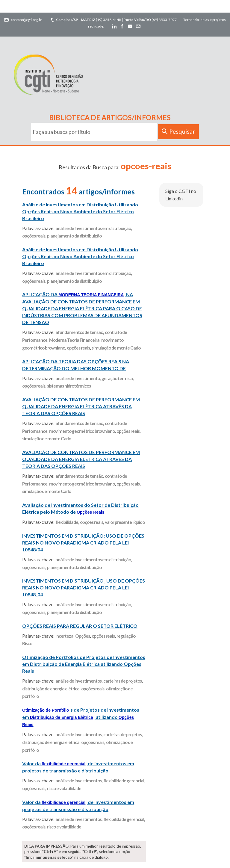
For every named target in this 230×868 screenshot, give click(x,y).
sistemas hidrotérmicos (69, 386)
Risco (27, 643)
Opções (83, 636)
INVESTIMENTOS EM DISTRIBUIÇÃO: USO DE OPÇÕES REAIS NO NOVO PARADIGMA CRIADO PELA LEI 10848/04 (83, 543)
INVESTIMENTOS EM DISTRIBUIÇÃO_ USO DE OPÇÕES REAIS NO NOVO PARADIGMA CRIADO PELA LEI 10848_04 (84, 588)
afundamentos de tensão (79, 332)
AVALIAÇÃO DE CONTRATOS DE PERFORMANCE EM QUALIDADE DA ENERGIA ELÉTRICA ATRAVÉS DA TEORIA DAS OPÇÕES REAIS (81, 406)
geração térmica (117, 378)
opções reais (34, 236)
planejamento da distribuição (74, 236)
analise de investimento (78, 378)
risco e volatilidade (64, 788)
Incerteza (64, 636)
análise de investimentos (78, 681)
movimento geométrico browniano (82, 431)
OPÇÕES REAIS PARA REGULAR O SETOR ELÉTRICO (80, 626)
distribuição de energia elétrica (51, 689)
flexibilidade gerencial (124, 781)
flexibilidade (67, 522)
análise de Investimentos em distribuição (93, 228)
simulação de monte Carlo (116, 348)
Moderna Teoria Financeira (74, 340)
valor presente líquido (125, 522)
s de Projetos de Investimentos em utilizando (81, 717)
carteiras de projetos (122, 681)
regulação (126, 636)
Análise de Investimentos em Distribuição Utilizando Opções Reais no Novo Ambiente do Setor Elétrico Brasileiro (80, 211)
